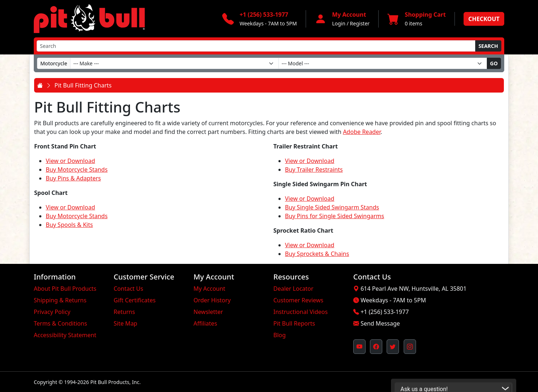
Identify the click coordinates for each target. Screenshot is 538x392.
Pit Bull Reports (294, 323)
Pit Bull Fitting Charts (83, 85)
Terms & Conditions (60, 323)
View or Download (70, 161)
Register (360, 23)
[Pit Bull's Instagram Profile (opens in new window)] (410, 347)
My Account (209, 289)
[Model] (383, 63)
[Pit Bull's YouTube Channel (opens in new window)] (359, 347)
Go (494, 63)
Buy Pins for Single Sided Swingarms (335, 216)
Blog (280, 335)
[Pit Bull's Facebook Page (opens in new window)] (376, 347)
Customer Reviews (298, 300)
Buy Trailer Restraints (314, 170)
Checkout (484, 19)
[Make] (174, 63)
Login (339, 23)
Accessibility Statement (65, 335)
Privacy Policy (52, 312)
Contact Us (128, 289)
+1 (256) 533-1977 (385, 312)
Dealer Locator (293, 289)
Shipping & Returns (60, 300)
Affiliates (205, 323)
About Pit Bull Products (65, 289)
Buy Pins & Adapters (73, 178)
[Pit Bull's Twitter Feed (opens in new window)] (393, 347)
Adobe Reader (362, 132)
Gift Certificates (135, 300)
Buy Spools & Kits (69, 225)
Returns (124, 312)
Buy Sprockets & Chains (317, 254)
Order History (212, 300)
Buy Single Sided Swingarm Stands (332, 207)
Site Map (125, 323)
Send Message (380, 323)
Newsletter (208, 312)
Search (488, 46)
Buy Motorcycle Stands (77, 170)
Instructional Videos (301, 312)
